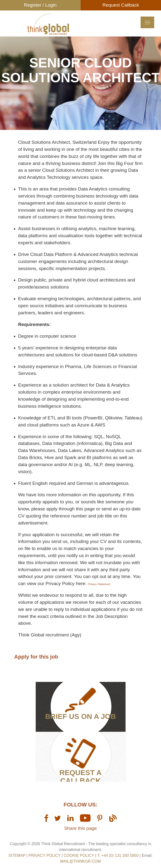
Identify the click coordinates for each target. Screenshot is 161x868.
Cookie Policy (79, 855)
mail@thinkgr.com (80, 861)
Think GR (48, 30)
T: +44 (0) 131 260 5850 (118, 855)
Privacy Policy (45, 855)
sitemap (17, 855)
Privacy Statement (99, 584)
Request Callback (121, 5)
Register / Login (40, 5)
